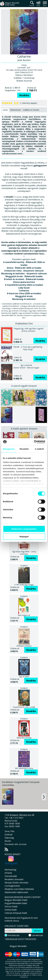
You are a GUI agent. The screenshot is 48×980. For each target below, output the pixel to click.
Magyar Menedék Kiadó (16, 900)
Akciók (8, 841)
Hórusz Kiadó (11, 906)
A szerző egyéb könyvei (24, 386)
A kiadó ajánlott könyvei (24, 429)
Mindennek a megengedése (24, 529)
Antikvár (9, 835)
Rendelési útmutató (14, 879)
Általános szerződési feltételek (19, 889)
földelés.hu (24, 977)
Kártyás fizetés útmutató (16, 883)
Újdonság (9, 838)
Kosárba (24, 95)
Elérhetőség (10, 870)
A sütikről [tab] (39, 449)
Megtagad (24, 537)
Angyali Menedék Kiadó (16, 903)
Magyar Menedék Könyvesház (10, 5)
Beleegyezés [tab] (9, 449)
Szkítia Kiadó (11, 910)
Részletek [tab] (24, 449)
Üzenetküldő (11, 876)
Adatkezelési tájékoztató (16, 892)
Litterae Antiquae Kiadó (16, 913)
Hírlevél (8, 873)
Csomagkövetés (12, 886)
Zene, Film (9, 831)
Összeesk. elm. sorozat (15, 844)
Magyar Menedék (18, 946)
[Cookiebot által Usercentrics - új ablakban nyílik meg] (34, 442)
